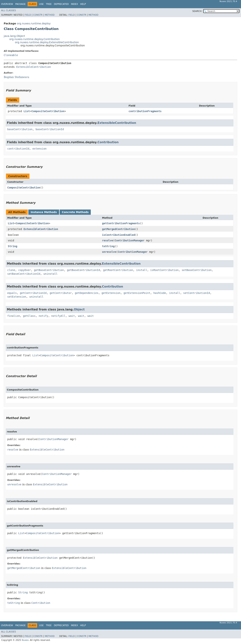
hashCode (160, 293)
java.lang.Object (14, 36)
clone (11, 270)
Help (83, 4)
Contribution (108, 142)
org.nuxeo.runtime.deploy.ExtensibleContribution (47, 42)
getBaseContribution (49, 270)
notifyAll (58, 316)
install (142, 270)
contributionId (18, 149)
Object (79, 309)
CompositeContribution (48, 111)
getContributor (61, 293)
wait (72, 316)
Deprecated (61, 4)
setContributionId (197, 293)
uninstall (51, 274)
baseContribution (20, 129)
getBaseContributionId (83, 270)
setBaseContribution (197, 270)
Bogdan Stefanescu (16, 77)
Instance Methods (44, 212)
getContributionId (33, 293)
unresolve (109, 252)
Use (41, 4)
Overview (7, 4)
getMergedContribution (119, 229)
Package (20, 4)
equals (12, 293)
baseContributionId (50, 129)
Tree (49, 4)
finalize (14, 316)
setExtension (17, 297)
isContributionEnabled (119, 235)
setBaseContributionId (24, 274)
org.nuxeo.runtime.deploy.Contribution (34, 39)
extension (40, 149)
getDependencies (86, 293)
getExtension (111, 293)
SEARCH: (197, 11)
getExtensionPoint (137, 293)
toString (108, 246)
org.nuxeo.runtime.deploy (34, 23)
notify (44, 316)
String (13, 246)
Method (50, 15)
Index (75, 4)
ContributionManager (130, 240)
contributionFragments (145, 111)
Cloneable (11, 55)
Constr (38, 15)
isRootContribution (164, 270)
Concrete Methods (75, 212)
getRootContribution (118, 270)
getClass (29, 316)
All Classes (8, 10)
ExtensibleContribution (33, 67)
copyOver (25, 270)
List (27, 111)
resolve (108, 240)
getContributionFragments (121, 223)
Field (28, 15)
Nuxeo (25, 640)
